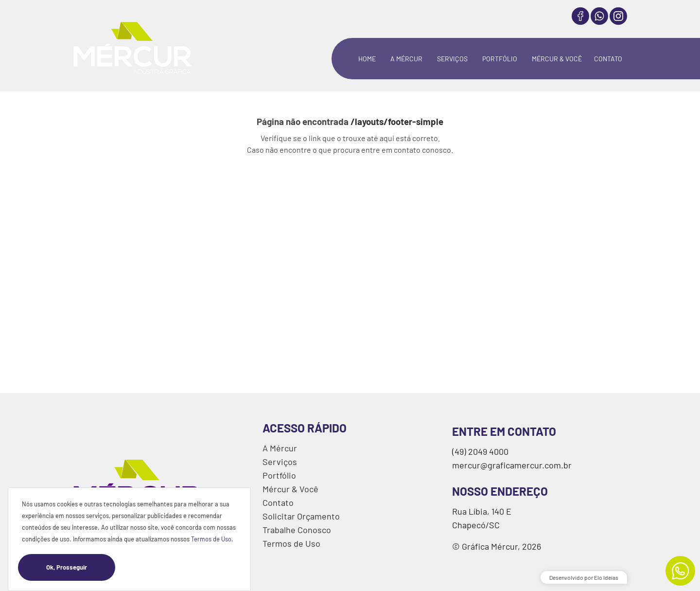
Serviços (280, 462)
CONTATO (608, 59)
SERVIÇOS (452, 59)
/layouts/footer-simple (397, 121)
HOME (367, 59)
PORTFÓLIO (500, 59)
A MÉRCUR (406, 59)
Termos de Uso (211, 539)
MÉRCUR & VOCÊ (557, 59)
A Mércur (280, 448)
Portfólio (279, 475)
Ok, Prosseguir (81, 567)
